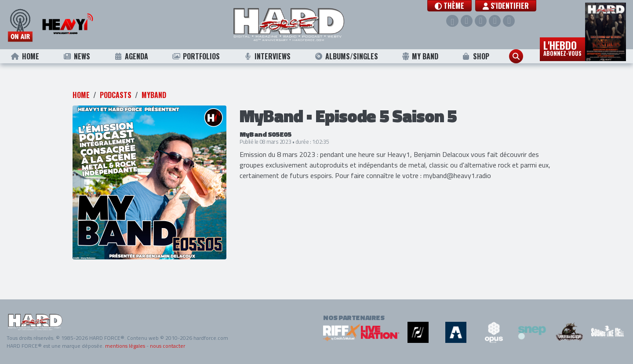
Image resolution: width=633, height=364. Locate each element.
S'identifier (508, 6)
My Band (420, 56)
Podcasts (116, 95)
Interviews (267, 56)
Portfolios (196, 56)
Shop (475, 56)
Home (25, 56)
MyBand (154, 95)
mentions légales (125, 346)
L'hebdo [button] (562, 47)
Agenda (131, 56)
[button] (452, 6)
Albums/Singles (346, 56)
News (76, 56)
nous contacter (167, 346)
